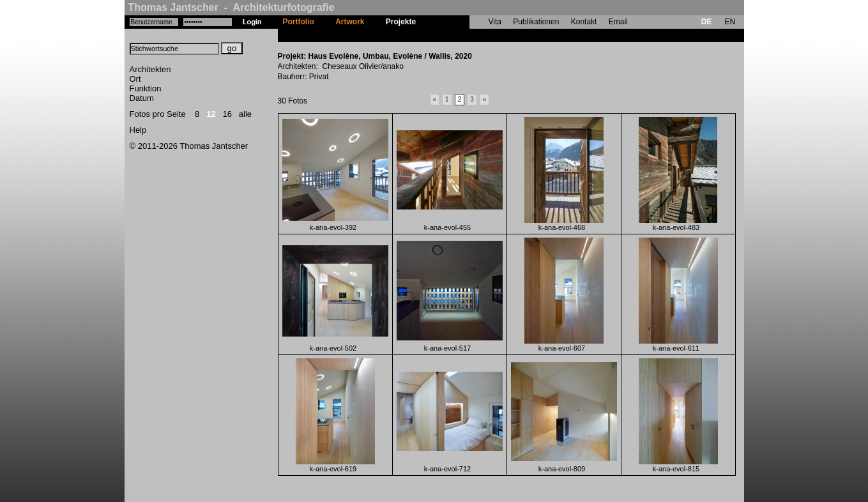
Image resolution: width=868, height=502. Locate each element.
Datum (142, 98)
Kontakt (584, 22)
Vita (495, 22)
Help (138, 130)
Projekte (401, 22)
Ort (135, 79)
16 (227, 114)
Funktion (146, 88)
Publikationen (536, 22)
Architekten (150, 69)
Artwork (350, 22)
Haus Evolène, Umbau (467, 35)
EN (730, 22)
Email (618, 22)
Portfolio (299, 22)
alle (245, 114)
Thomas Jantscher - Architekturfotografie (232, 7)
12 (211, 114)
